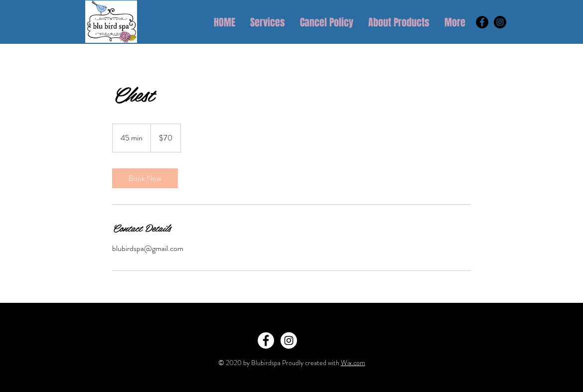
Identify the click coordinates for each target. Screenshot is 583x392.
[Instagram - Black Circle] (500, 22)
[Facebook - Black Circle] (482, 22)
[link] (145, 178)
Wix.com (353, 363)
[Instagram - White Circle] (289, 340)
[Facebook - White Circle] (266, 340)
